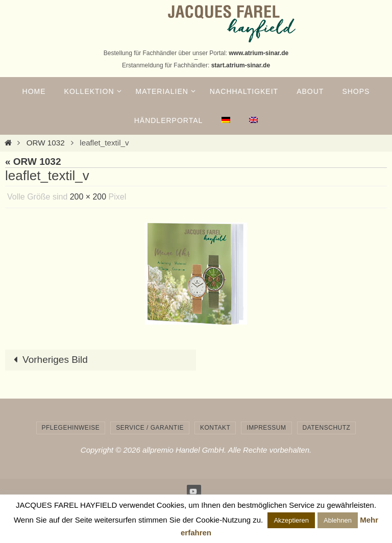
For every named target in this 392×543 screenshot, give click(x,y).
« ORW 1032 (33, 162)
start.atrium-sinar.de (241, 65)
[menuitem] (226, 120)
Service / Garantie (150, 428)
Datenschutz (327, 428)
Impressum (266, 428)
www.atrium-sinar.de (259, 53)
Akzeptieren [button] (291, 520)
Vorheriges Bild (48, 360)
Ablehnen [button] (338, 520)
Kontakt (215, 428)
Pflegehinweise (71, 428)
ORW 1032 (46, 143)
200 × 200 (88, 197)
